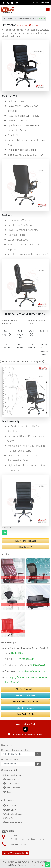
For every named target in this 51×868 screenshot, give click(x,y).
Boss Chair (10, 806)
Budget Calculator (13, 775)
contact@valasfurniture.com (31, 671)
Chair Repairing (12, 788)
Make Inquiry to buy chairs (26, 702)
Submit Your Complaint (16, 853)
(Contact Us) (17, 653)
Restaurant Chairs (13, 822)
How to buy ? (26, 547)
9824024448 (37, 665)
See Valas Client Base (25, 695)
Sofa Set (8, 818)
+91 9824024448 (26, 659)
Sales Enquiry (11, 779)
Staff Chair (10, 810)
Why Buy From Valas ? (26, 689)
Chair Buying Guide (26, 708)
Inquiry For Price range (25, 541)
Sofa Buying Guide (26, 714)
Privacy (32, 865)
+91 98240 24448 (41, 3)
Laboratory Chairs (13, 814)
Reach (8, 792)
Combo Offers (11, 784)
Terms (40, 865)
